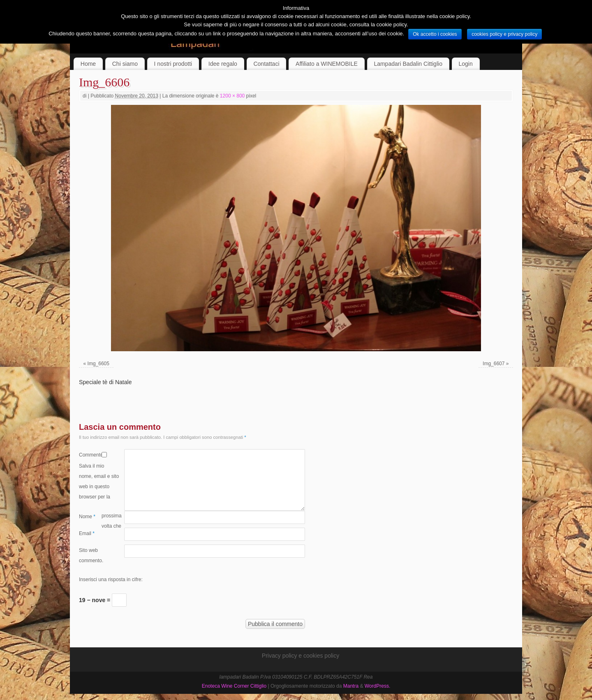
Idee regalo (223, 64)
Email (87, 533)
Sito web (88, 550)
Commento (90, 455)
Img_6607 (494, 364)
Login (466, 64)
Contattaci (266, 64)
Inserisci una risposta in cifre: (111, 579)
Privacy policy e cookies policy (301, 656)
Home (88, 64)
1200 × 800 (232, 96)
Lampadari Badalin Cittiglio (408, 64)
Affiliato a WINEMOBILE (327, 64)
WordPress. (377, 686)
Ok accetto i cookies (435, 34)
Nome (87, 517)
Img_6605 (98, 364)
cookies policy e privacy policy (504, 34)
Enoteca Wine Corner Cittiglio (234, 686)
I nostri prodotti (173, 64)
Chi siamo (125, 64)
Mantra (351, 686)
